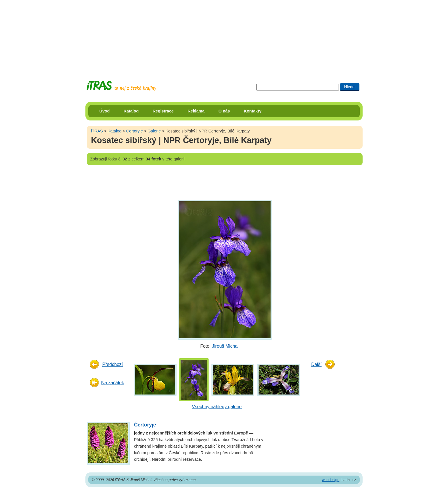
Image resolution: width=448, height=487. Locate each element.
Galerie (154, 131)
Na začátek (113, 383)
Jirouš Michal (225, 346)
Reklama (196, 111)
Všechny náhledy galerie (217, 407)
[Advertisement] (224, 36)
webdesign (331, 480)
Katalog (131, 111)
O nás (224, 111)
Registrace (163, 111)
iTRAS (97, 131)
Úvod (105, 111)
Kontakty (253, 111)
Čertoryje (135, 131)
